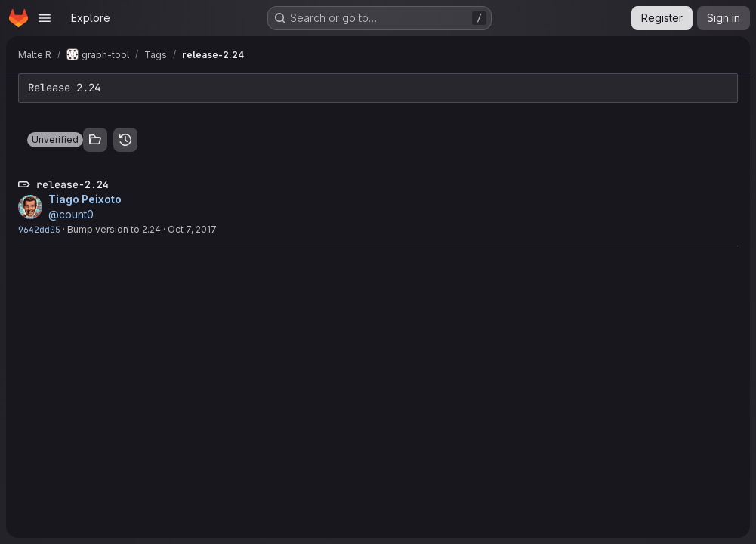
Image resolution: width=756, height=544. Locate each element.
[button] (55, 140)
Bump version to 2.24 (114, 229)
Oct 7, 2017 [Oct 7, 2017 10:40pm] (192, 229)
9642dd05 (39, 229)
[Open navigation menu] (45, 18)
